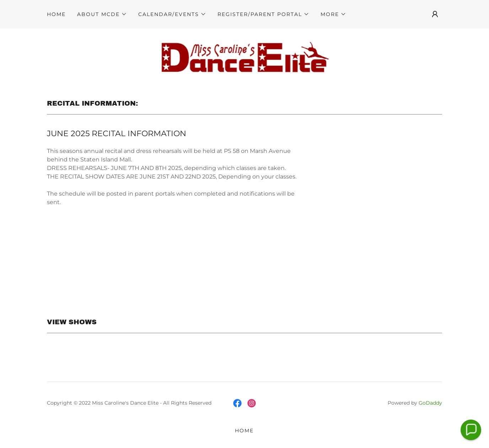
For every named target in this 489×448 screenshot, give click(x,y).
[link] (245, 56)
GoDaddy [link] (430, 403)
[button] (102, 14)
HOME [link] (56, 14)
